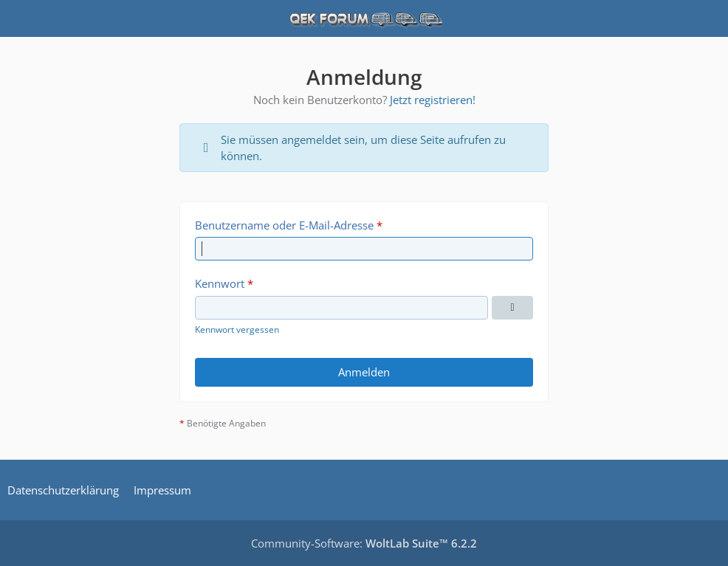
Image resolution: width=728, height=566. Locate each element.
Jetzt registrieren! (433, 100)
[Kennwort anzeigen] (512, 308)
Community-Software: (364, 543)
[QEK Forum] (364, 18)
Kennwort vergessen (237, 329)
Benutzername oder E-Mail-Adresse (284, 225)
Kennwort (220, 283)
